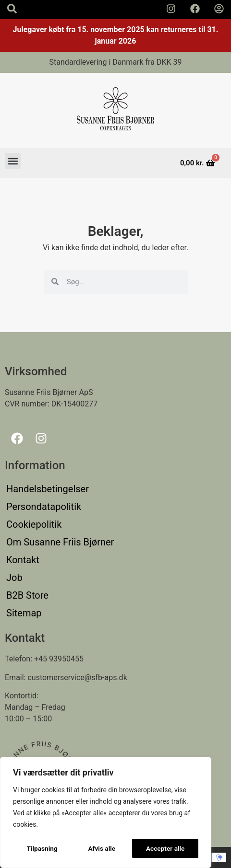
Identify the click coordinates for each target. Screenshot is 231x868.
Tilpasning (42, 848)
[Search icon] (12, 9)
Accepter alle (165, 848)
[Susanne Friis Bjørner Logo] (116, 110)
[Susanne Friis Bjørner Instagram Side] (171, 9)
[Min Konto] (219, 9)
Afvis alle (102, 848)
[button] (13, 161)
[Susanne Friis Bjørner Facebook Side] (195, 9)
